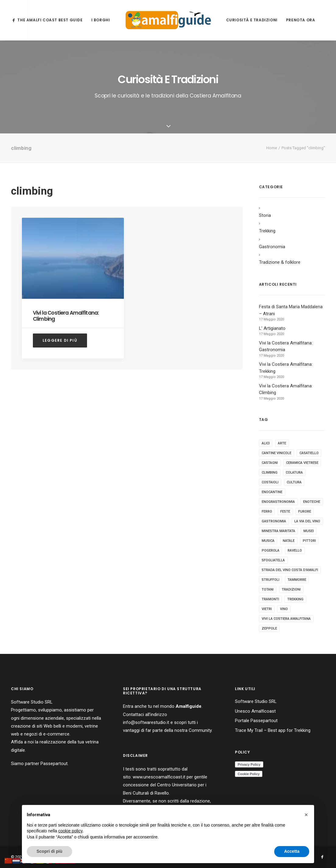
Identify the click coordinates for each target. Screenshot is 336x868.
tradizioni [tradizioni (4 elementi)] (291, 589)
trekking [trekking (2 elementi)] (295, 599)
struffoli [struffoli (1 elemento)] (271, 580)
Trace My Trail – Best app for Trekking (273, 730)
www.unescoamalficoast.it (159, 777)
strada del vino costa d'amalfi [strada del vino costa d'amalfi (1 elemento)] (290, 570)
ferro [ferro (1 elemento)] (267, 512)
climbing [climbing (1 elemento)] (270, 473)
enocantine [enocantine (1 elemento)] (272, 492)
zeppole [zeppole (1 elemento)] (269, 628)
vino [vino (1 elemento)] (284, 609)
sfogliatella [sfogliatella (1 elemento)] (273, 560)
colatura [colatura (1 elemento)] (294, 473)
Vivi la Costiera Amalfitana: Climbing (66, 316)
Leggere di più (60, 340)
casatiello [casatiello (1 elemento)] (309, 453)
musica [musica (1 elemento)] (268, 541)
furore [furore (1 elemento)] (305, 512)
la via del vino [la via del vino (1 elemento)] (307, 521)
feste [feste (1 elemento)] (285, 512)
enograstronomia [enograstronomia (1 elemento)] (278, 502)
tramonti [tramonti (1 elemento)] (270, 599)
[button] (306, 815)
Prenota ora (301, 20)
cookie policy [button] (70, 831)
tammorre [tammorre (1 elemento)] (297, 580)
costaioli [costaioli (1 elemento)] (270, 482)
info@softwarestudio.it (146, 722)
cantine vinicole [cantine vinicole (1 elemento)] (276, 453)
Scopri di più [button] (49, 851)
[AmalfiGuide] (168, 20)
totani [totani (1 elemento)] (268, 589)
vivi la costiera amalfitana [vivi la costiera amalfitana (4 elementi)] (286, 619)
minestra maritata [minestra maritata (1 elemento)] (278, 531)
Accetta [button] (292, 851)
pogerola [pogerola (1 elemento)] (271, 550)
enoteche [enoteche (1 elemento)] (312, 502)
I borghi (101, 20)
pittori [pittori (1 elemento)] (309, 541)
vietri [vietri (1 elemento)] (267, 609)
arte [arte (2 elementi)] (282, 443)
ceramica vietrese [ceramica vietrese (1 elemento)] (302, 463)
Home (272, 148)
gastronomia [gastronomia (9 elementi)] (274, 521)
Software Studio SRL (32, 702)
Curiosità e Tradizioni (252, 20)
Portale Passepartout (256, 721)
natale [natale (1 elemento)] (289, 541)
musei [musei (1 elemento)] (309, 531)
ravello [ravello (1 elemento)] (295, 550)
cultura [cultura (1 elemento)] (294, 482)
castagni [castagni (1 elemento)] (270, 463)
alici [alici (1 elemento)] (266, 443)
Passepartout (54, 764)
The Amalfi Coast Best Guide (50, 20)
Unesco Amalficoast (255, 711)
